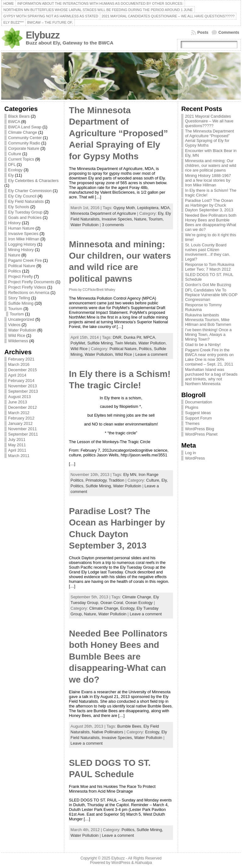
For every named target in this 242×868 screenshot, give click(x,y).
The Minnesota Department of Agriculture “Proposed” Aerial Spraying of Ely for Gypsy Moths (118, 133)
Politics (15, 271)
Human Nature (21, 228)
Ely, (162, 213)
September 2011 (23, 434)
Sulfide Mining (21, 303)
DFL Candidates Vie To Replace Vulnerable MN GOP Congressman (211, 295)
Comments (229, 32)
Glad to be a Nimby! (203, 345)
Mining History (21, 250)
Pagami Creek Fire (25, 260)
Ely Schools (19, 207)
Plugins (192, 407)
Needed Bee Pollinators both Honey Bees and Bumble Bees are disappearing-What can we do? (118, 657)
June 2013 (18, 402)
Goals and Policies (25, 217)
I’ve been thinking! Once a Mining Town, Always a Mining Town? (208, 334)
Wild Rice (17, 335)
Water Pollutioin (22, 330)
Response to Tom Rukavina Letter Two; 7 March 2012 (210, 267)
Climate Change (23, 132)
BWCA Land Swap (25, 127)
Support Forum (198, 418)
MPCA (149, 337)
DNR (117, 337)
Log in (190, 453)
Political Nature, (124, 349)
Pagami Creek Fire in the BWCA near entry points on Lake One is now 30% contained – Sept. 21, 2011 (209, 357)
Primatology (96, 480)
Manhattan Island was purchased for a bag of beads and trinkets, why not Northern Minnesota (211, 377)
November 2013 (23, 386)
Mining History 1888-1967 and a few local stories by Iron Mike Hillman (208, 180)
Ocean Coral (112, 603)
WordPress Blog (199, 429)
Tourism (15, 309)
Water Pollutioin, (100, 354)
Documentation (199, 402)
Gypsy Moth (124, 208)
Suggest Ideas (198, 413)
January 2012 (20, 423)
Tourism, (156, 219)
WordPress (195, 458)
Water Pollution (152, 343)
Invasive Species (23, 234)
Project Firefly (20, 276)
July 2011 (17, 440)
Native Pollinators (107, 732)
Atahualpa (143, 863)
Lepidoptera (148, 208)
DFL (12, 164)
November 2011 (23, 429)
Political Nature (22, 266)
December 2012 (23, 407)
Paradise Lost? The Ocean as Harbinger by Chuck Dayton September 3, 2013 (209, 205)
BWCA (14, 122)
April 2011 (17, 450)
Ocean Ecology (139, 603)
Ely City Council (22, 196)
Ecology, (129, 608)
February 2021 (21, 359)
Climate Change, (105, 608)
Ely (11, 175)
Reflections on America (29, 293)
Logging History (22, 244)
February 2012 (21, 418)
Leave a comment (151, 354)
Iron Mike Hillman (24, 239)
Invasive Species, (118, 219)
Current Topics (21, 159)
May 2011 (17, 445)
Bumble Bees (129, 726)
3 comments (113, 225)
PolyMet (78, 343)
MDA (165, 208)
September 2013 (23, 391)
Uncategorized (21, 319)
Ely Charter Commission (30, 191)
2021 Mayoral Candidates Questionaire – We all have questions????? (209, 121)
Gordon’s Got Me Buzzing (208, 285)
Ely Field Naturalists (26, 201)
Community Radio (24, 143)
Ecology (15, 170)
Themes (192, 423)
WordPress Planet (201, 434)
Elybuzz (43, 35)
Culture (15, 154)
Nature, (141, 219)
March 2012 (19, 413)
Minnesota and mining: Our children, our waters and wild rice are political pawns (210, 165)
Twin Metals (125, 343)
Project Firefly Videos (27, 287)
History (14, 223)
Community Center (25, 138)
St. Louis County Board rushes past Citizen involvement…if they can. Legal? (207, 252)
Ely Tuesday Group (25, 212)
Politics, (147, 349)
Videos (14, 325)
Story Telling (19, 298)
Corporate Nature (24, 148)
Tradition (116, 480)
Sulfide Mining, (100, 486)
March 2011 (19, 456)
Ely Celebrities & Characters (33, 181)
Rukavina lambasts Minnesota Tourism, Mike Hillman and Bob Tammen (208, 320)
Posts (203, 32)
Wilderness (18, 341)
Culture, (154, 480)
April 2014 (17, 375)
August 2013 (20, 397)
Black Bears (19, 116)
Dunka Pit (133, 337)
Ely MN (130, 475)
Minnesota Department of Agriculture (103, 213)
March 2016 (19, 364)
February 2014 (21, 381)
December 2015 (23, 370)
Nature (14, 255)
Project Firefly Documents (31, 282)
